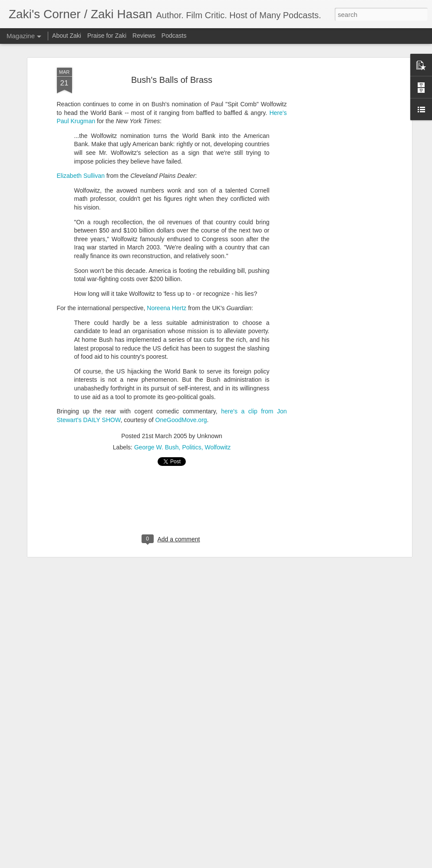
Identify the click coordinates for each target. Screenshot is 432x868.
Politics (191, 423)
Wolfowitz (218, 423)
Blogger (271, 863)
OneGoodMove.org (181, 396)
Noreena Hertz (167, 284)
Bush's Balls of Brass (172, 56)
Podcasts (174, 36)
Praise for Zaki (107, 36)
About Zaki (67, 36)
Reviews (144, 36)
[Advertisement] (335, 180)
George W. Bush (157, 423)
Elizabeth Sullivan (81, 151)
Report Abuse (296, 863)
